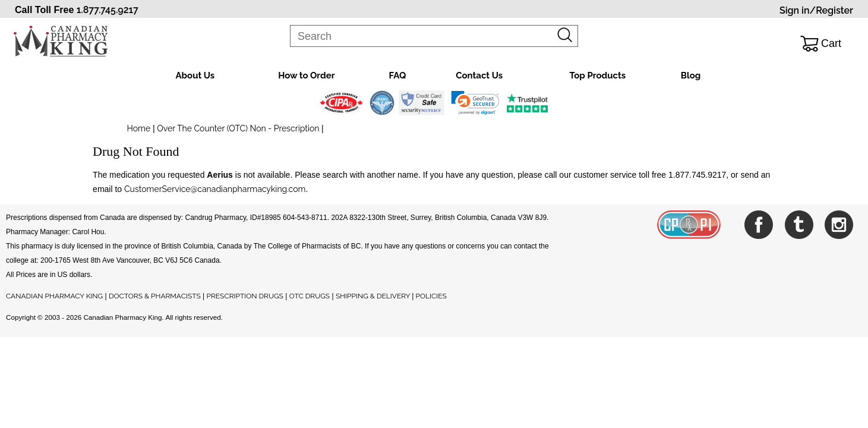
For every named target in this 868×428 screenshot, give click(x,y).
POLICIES (431, 296)
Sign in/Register (816, 10)
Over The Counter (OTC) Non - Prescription (238, 128)
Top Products (597, 75)
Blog (691, 75)
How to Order (306, 75)
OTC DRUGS (310, 296)
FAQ (397, 75)
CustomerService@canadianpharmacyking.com (215, 189)
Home (139, 128)
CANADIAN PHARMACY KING (54, 296)
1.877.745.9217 (108, 10)
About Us (195, 75)
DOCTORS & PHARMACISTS (155, 296)
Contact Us (479, 75)
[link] (475, 103)
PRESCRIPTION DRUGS (245, 296)
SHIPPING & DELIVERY (374, 296)
